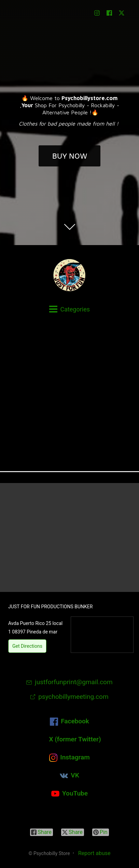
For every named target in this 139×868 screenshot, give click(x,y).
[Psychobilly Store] (69, 275)
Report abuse (94, 853)
